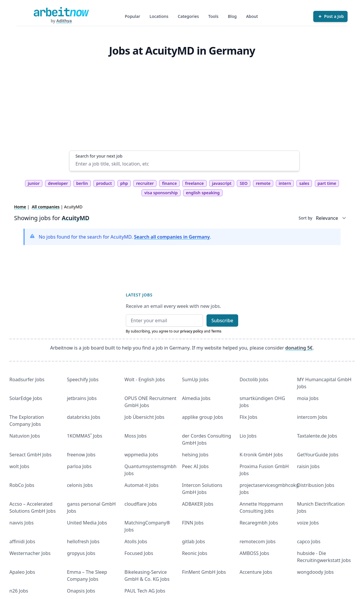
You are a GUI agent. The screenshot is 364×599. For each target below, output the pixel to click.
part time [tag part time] (327, 183)
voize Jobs (308, 523)
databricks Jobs (84, 417)
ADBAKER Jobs (198, 504)
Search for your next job (99, 156)
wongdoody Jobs (315, 572)
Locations (159, 16)
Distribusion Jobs (316, 485)
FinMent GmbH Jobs (204, 572)
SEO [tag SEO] (244, 183)
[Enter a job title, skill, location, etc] (184, 164)
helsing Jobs (195, 455)
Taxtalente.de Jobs (317, 436)
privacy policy (192, 331)
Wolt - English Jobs (145, 379)
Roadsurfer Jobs (27, 379)
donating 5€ (299, 348)
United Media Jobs (87, 523)
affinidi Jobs (22, 541)
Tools (213, 16)
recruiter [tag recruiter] (145, 183)
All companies (46, 207)
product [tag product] (104, 183)
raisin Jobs (308, 466)
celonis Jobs (80, 485)
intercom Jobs (312, 417)
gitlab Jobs (194, 541)
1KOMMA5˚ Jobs (84, 436)
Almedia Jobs (196, 398)
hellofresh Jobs (83, 541)
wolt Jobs (19, 466)
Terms (216, 331)
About (252, 16)
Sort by (305, 218)
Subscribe (222, 320)
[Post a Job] (330, 16)
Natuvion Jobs (25, 436)
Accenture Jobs (256, 572)
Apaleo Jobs (22, 572)
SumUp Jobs (195, 379)
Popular (133, 16)
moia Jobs (308, 398)
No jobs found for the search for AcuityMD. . (125, 237)
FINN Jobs (193, 523)
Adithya (64, 21)
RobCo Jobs (22, 485)
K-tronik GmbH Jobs (261, 455)
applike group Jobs (203, 417)
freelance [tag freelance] (194, 183)
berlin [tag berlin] (82, 183)
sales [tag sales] (304, 183)
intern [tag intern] (285, 183)
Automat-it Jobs (141, 485)
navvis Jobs (22, 523)
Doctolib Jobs (254, 379)
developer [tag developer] (58, 183)
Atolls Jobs (136, 541)
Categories (188, 16)
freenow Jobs (81, 455)
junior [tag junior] (34, 183)
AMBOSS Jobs (254, 553)
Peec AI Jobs (195, 466)
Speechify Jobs (83, 379)
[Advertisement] (184, 107)
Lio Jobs (248, 436)
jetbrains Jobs (82, 398)
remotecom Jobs (258, 541)
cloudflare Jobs (141, 504)
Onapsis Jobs (81, 591)
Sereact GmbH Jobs (31, 455)
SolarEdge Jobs (26, 398)
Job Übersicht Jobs (144, 417)
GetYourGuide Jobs (318, 455)
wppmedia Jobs (141, 455)
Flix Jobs (249, 417)
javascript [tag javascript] (222, 183)
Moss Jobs (135, 436)
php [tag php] (124, 183)
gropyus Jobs (81, 553)
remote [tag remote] (263, 183)
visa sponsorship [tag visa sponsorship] (161, 193)
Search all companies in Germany (172, 237)
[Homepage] (61, 12)
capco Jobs (309, 541)
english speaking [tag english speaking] (203, 193)
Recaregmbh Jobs (259, 523)
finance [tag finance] (169, 183)
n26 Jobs (19, 591)
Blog (232, 16)
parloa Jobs (79, 466)
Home (20, 207)
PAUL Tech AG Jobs (145, 591)
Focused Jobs (139, 553)
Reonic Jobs (195, 553)
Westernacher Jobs (30, 553)
